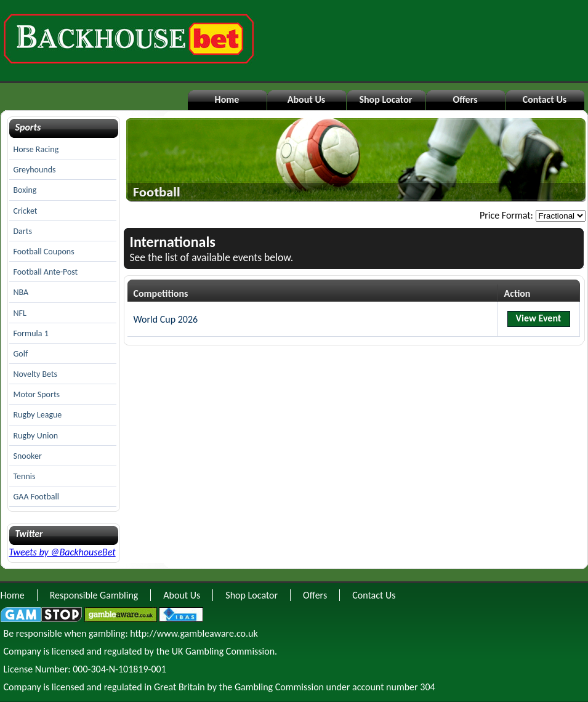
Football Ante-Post (46, 272)
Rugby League (38, 415)
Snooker (28, 456)
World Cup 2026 (166, 319)
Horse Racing (36, 149)
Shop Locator (385, 99)
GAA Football (36, 497)
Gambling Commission (279, 687)
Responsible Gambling (94, 595)
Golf (21, 354)
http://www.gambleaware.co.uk (194, 633)
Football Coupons (44, 252)
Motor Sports (37, 394)
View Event (539, 318)
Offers (465, 99)
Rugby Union (36, 436)
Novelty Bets (36, 374)
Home (227, 99)
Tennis (25, 476)
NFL (20, 313)
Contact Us (545, 99)
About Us (306, 99)
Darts (23, 231)
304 (427, 687)
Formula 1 (31, 333)
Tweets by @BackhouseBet (62, 552)
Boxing (25, 190)
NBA (21, 292)
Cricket (26, 211)
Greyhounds (35, 170)
